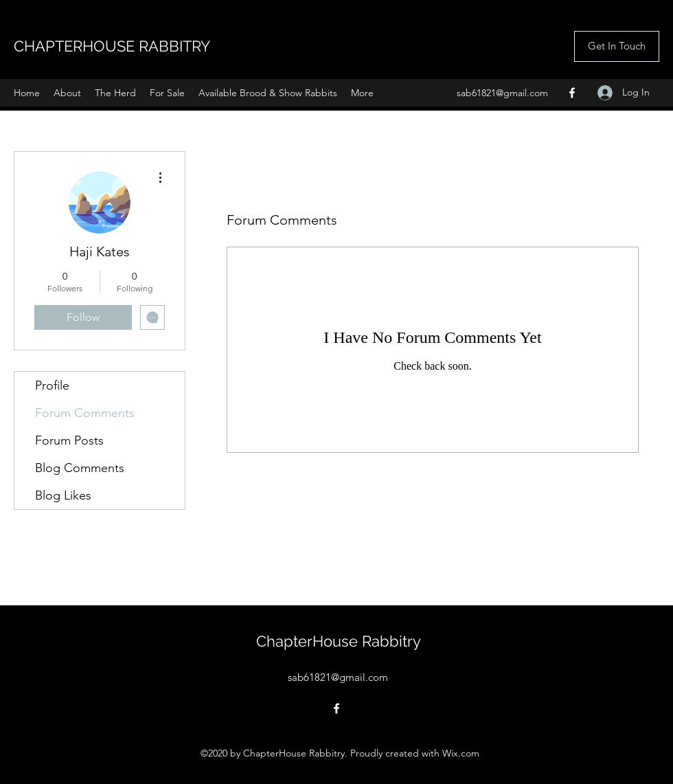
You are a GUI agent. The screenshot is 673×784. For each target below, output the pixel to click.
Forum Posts (69, 440)
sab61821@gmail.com (502, 93)
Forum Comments (85, 413)
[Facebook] (572, 93)
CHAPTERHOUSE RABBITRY (112, 46)
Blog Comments (80, 468)
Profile (52, 385)
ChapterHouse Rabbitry (339, 641)
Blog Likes (63, 495)
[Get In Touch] (617, 46)
